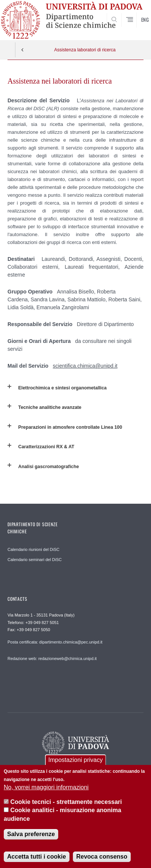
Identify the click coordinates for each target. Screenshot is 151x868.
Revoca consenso (102, 857)
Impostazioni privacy (76, 760)
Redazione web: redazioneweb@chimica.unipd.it (52, 658)
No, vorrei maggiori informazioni (46, 787)
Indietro (23, 50)
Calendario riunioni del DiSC (33, 549)
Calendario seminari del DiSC (35, 560)
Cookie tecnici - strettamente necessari (66, 802)
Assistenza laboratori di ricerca (85, 50)
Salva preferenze (31, 834)
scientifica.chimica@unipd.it (85, 366)
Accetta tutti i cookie (36, 857)
